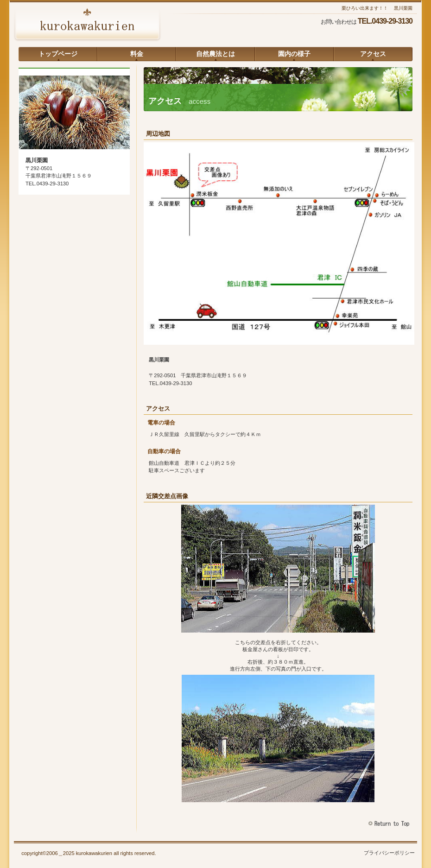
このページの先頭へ (390, 824)
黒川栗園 (87, 25)
